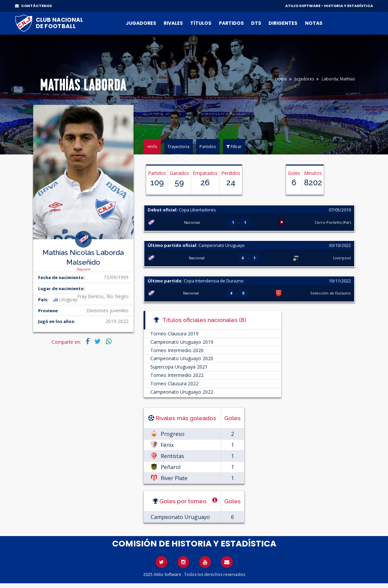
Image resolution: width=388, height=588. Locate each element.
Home (281, 79)
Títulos (201, 23)
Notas (314, 23)
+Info (152, 146)
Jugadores (141, 23)
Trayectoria (178, 146)
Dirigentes (283, 23)
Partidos (231, 23)
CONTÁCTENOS (33, 6)
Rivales (173, 23)
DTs (256, 23)
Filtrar (234, 146)
